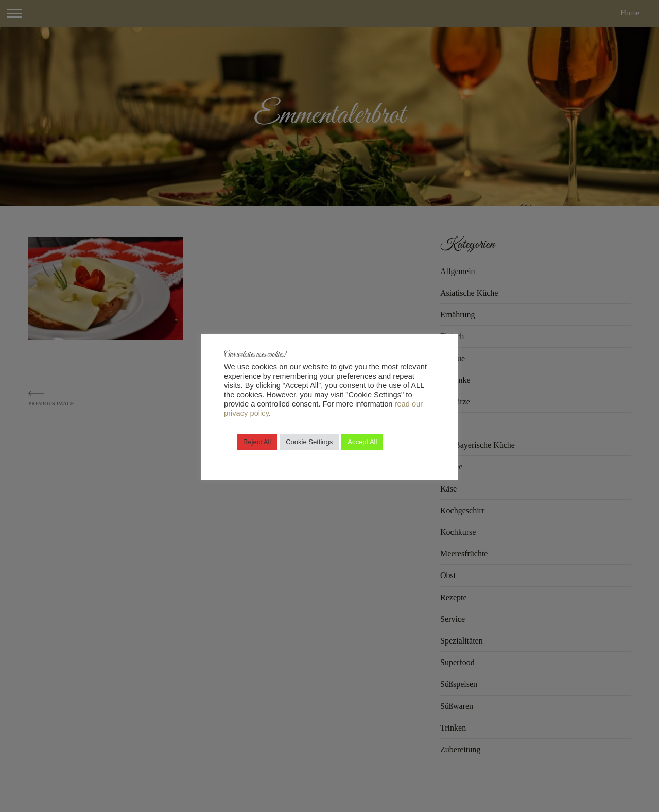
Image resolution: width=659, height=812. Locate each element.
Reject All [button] (257, 442)
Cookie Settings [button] (309, 442)
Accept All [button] (362, 442)
